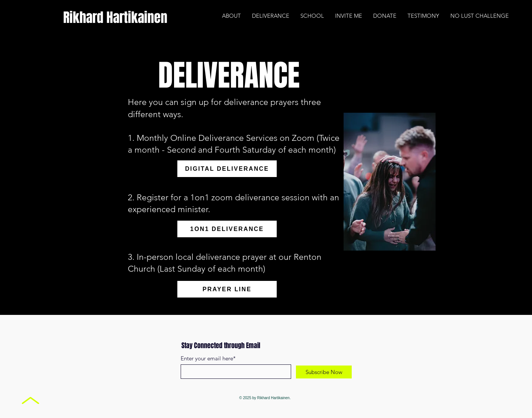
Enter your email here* (208, 358)
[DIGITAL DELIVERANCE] (227, 169)
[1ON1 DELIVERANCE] (227, 229)
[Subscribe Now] (324, 372)
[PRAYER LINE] (227, 289)
